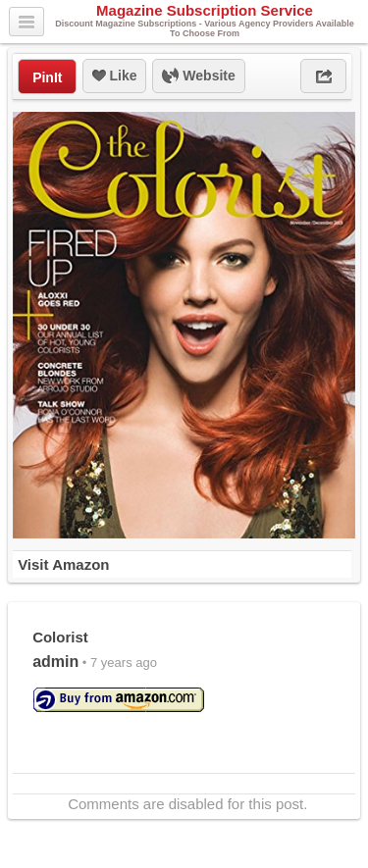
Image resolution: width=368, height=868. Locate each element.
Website (198, 77)
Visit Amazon (63, 564)
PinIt (47, 77)
